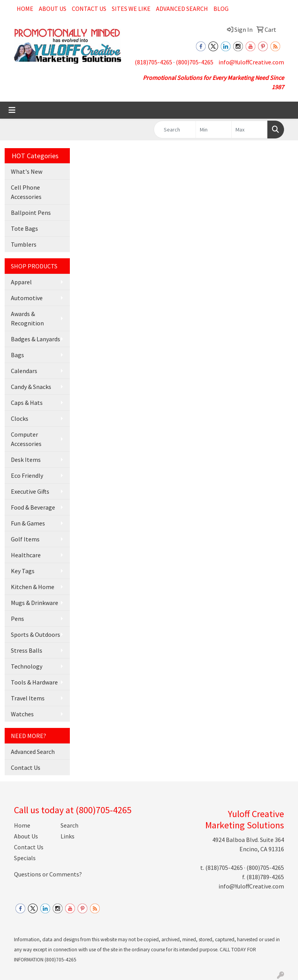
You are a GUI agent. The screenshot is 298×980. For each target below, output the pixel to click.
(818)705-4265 (153, 62)
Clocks (20, 418)
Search (69, 825)
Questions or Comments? (48, 874)
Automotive (27, 298)
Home (25, 9)
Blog (221, 9)
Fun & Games (28, 523)
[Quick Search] (175, 130)
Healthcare (26, 555)
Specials (25, 858)
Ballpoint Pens (31, 213)
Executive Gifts (30, 491)
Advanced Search (182, 9)
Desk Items (26, 460)
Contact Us (89, 9)
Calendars (24, 371)
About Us (53, 9)
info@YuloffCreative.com (251, 62)
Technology (27, 666)
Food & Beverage (33, 507)
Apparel (21, 282)
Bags (17, 355)
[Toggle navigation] (12, 110)
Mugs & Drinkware (35, 603)
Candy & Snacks (31, 387)
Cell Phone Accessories (26, 192)
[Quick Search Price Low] (214, 130)
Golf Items (25, 539)
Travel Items (28, 698)
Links (68, 836)
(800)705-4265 (195, 62)
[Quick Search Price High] (249, 130)
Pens (17, 619)
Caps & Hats (27, 403)
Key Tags (23, 571)
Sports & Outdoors (36, 634)
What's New (27, 171)
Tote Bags (24, 228)
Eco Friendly (27, 475)
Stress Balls (27, 650)
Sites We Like (131, 9)
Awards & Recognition (27, 318)
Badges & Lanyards (36, 339)
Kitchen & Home (33, 587)
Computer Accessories (26, 439)
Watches (22, 714)
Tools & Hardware (34, 682)
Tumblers (24, 244)
